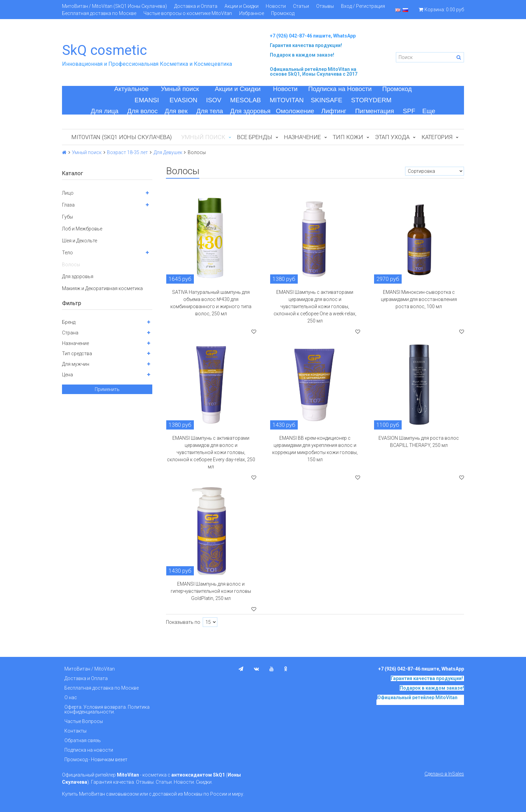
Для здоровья (250, 111)
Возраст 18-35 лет (127, 152)
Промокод (283, 13)
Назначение (303, 137)
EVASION (184, 100)
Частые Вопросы (84, 721)
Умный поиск (180, 89)
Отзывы (325, 6)
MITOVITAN (287, 100)
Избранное (252, 13)
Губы (67, 217)
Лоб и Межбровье (82, 229)
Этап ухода (392, 137)
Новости (276, 6)
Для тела (210, 111)
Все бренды (255, 137)
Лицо (68, 193)
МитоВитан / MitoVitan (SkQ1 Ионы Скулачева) (114, 6)
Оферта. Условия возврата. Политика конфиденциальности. (107, 709)
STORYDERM (372, 100)
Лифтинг (334, 111)
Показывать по (183, 622)
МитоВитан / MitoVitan (90, 669)
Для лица (104, 111)
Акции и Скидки (242, 6)
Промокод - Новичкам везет (96, 760)
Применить (107, 389)
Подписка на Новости (340, 89)
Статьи (301, 6)
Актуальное (131, 89)
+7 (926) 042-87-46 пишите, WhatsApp (313, 36)
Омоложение (295, 111)
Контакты (75, 731)
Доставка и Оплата (196, 6)
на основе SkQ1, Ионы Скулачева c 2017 (314, 72)
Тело (67, 253)
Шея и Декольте (80, 241)
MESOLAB (246, 100)
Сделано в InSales (444, 774)
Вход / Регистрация (363, 6)
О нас (71, 697)
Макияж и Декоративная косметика (102, 288)
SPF (409, 111)
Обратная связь (83, 740)
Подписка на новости (89, 750)
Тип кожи (348, 137)
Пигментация (375, 111)
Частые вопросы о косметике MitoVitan (188, 13)
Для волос (143, 111)
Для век (176, 111)
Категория (437, 137)
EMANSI (147, 100)
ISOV (214, 100)
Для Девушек (168, 152)
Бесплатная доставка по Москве (99, 13)
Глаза (68, 205)
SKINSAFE (326, 100)
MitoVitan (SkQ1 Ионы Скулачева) (122, 137)
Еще (429, 111)
